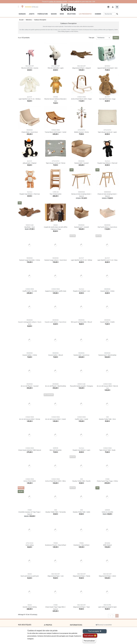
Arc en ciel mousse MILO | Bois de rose (107, 386)
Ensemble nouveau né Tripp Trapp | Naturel (30, 512)
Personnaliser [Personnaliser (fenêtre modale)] (89, 641)
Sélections (71, 14)
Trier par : (92, 38)
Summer (98, 14)
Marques (22, 14)
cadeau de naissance (56, 2)
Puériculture (43, 14)
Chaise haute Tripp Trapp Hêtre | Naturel (56, 607)
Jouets (32, 14)
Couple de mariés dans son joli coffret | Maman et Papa (56, 227)
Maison (54, 14)
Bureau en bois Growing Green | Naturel (81, 194)
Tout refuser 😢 (90, 636)
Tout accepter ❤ (95, 631)
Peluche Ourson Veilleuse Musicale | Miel (56, 99)
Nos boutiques (25, 625)
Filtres (116, 38)
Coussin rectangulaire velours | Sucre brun (30, 322)
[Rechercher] (109, 14)
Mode (62, 14)
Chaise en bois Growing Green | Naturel (107, 194)
